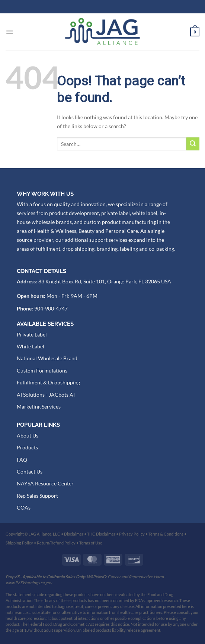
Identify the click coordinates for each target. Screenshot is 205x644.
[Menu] (9, 32)
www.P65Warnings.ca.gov (29, 583)
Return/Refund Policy (56, 543)
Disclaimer (74, 534)
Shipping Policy (19, 543)
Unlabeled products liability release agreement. (119, 630)
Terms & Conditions (166, 534)
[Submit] (193, 144)
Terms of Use (91, 543)
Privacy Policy (132, 534)
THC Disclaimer (101, 534)
